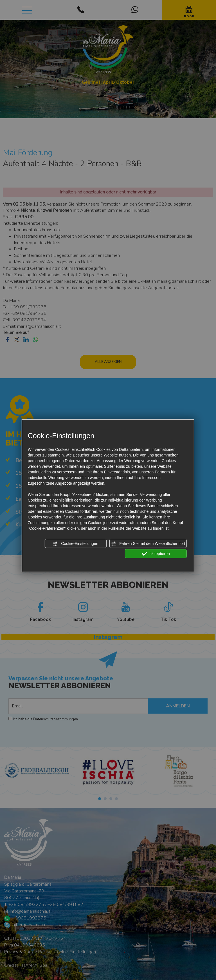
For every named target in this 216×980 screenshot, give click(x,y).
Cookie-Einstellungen (75, 544)
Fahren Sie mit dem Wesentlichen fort (148, 544)
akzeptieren (156, 554)
